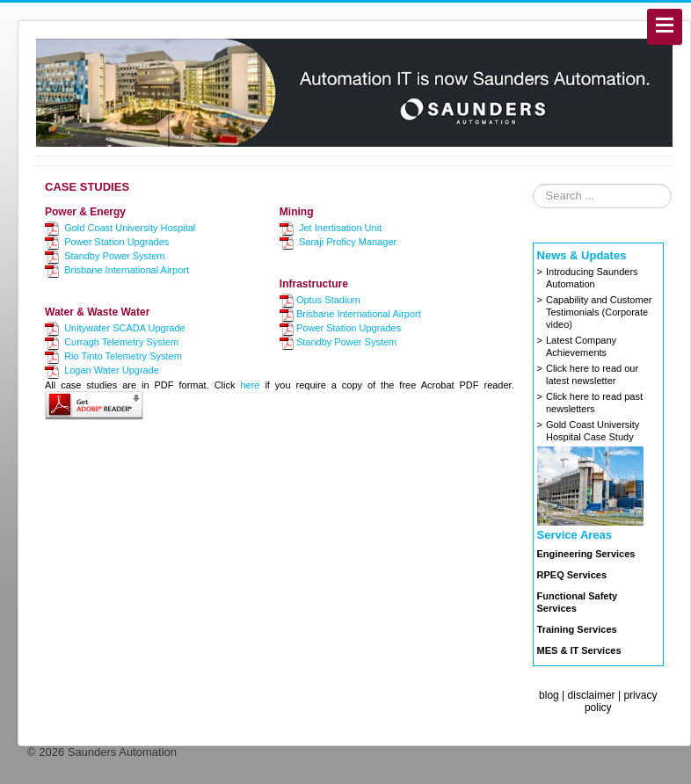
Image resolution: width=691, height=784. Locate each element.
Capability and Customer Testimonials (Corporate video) (599, 312)
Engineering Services (586, 554)
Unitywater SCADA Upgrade (125, 328)
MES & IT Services (579, 650)
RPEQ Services (572, 575)
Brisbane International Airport (127, 270)
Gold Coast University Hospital (130, 228)
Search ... (533, 184)
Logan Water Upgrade (112, 370)
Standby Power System (114, 256)
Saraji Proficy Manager (348, 242)
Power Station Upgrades (116, 242)
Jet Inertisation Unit (340, 228)
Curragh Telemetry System (121, 342)
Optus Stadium (328, 300)
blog (549, 695)
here (250, 385)
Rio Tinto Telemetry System (123, 356)
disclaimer (592, 695)
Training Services (577, 629)
